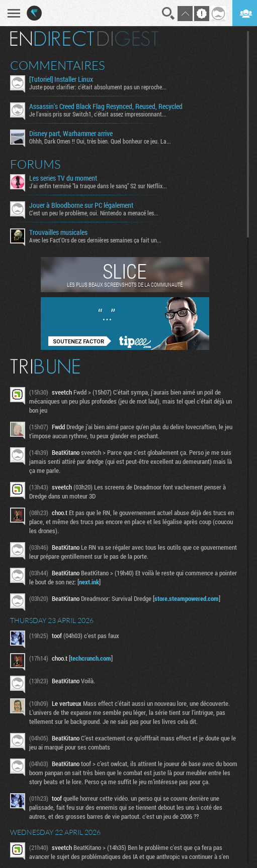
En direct (52, 39)
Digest (128, 39)
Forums (35, 164)
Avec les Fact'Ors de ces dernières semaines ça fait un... (95, 240)
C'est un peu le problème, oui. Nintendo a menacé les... (94, 213)
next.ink (89, 582)
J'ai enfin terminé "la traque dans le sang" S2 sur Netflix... (98, 186)
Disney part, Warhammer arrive (71, 134)
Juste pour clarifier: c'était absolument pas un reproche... (98, 87)
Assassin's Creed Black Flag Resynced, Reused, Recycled (106, 106)
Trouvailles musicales (58, 232)
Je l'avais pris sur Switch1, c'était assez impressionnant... (98, 114)
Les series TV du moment (63, 178)
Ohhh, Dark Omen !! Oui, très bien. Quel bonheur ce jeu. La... (100, 141)
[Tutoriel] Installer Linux (61, 79)
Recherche (168, 14)
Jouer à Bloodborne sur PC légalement (81, 205)
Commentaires (58, 65)
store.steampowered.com (187, 598)
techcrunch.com (91, 658)
